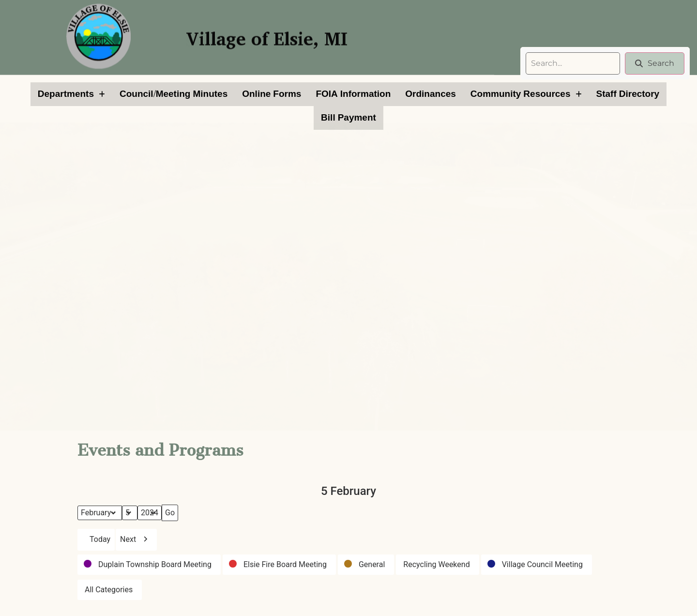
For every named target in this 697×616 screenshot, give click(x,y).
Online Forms (272, 94)
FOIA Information (353, 94)
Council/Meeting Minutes (174, 94)
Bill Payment (348, 118)
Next (136, 540)
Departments (71, 94)
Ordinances (431, 94)
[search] (573, 63)
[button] (71, 94)
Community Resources (526, 94)
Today (96, 540)
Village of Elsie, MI (267, 33)
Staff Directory (628, 94)
